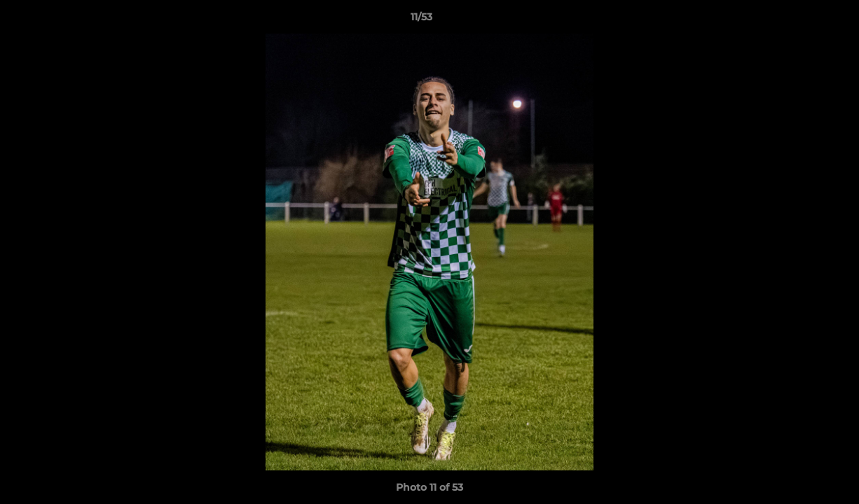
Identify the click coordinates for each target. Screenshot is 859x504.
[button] (800, 20)
